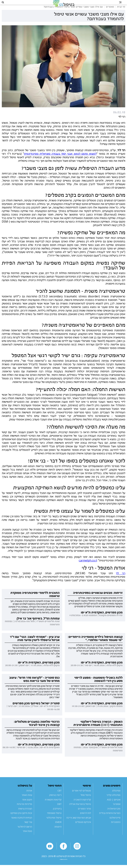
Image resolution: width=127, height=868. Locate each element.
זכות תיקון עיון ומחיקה (21, 820)
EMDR (58, 829)
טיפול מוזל (86, 802)
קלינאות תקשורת (53, 806)
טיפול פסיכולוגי (54, 824)
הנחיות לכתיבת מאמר (22, 824)
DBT (59, 811)
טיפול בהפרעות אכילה (80, 811)
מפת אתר (27, 838)
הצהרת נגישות (25, 815)
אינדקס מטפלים (83, 829)
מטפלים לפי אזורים (82, 797)
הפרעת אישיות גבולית (110, 820)
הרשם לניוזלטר (25, 833)
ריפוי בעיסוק (55, 802)
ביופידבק (57, 815)
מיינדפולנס (115, 824)
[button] (7, 6)
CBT (60, 797)
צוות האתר (27, 802)
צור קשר (28, 829)
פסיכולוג (116, 797)
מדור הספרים (84, 815)
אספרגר (117, 811)
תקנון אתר (27, 806)
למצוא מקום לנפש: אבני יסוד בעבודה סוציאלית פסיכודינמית (60, 160)
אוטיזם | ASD (114, 806)
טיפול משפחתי (54, 820)
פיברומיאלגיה (114, 815)
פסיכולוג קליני (114, 802)
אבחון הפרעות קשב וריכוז (79, 824)
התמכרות (116, 829)
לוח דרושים (85, 820)
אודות (29, 797)
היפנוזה (58, 833)
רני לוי (121, 580)
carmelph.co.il (88, 567)
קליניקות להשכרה (82, 806)
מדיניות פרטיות (24, 811)
